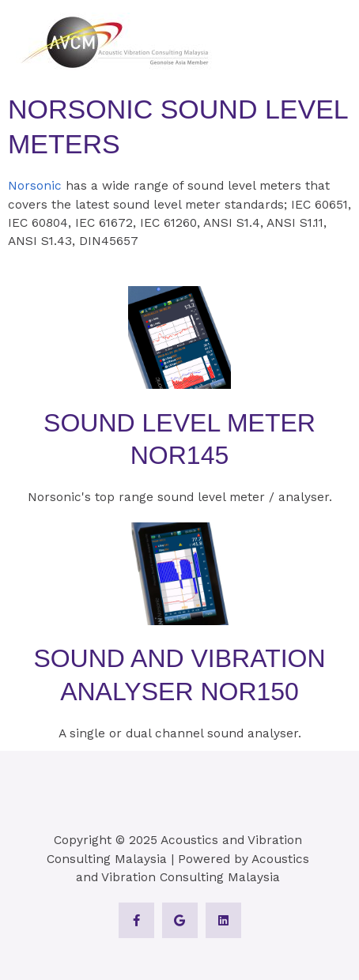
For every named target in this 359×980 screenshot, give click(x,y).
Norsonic (35, 186)
